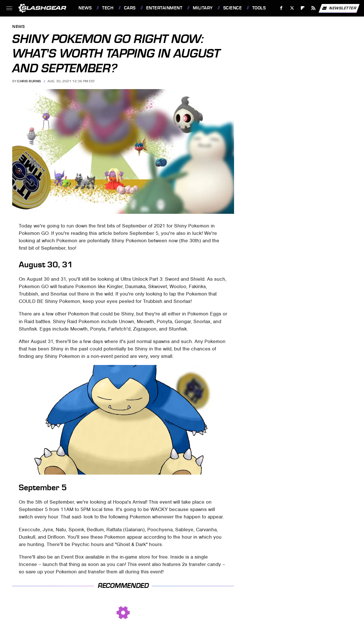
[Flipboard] (303, 8)
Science (233, 8)
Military (203, 8)
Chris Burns (29, 81)
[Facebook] (281, 8)
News (85, 8)
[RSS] (314, 8)
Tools (259, 8)
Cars (130, 8)
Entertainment (164, 8)
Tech (108, 8)
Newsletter (339, 8)
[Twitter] (292, 8)
